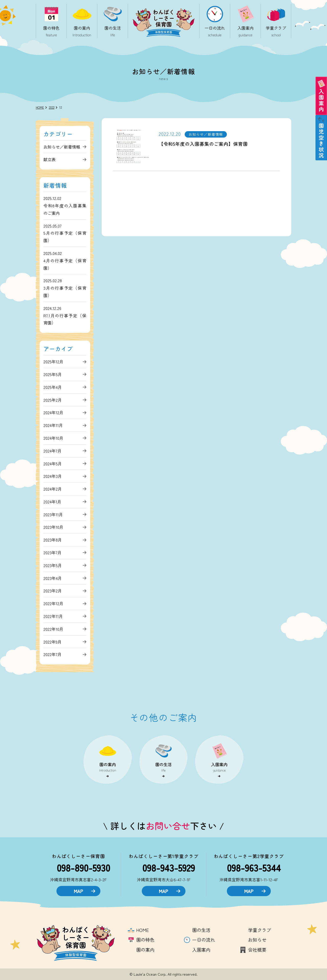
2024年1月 (52, 502)
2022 (52, 107)
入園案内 (201, 950)
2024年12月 (53, 412)
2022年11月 (53, 616)
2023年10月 (53, 527)
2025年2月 (53, 400)
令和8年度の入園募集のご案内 (65, 209)
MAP (85, 891)
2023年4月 (53, 578)
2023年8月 (53, 540)
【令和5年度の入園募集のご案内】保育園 (203, 144)
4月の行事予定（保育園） (65, 264)
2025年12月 (53, 362)
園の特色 (145, 940)
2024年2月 (53, 489)
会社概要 (257, 950)
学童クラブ (260, 930)
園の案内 (145, 950)
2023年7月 (52, 553)
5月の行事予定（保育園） (65, 237)
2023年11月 (53, 514)
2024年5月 (53, 464)
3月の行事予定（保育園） (65, 292)
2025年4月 (53, 387)
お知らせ (257, 940)
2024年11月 (53, 425)
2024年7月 (52, 451)
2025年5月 (53, 374)
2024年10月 (53, 438)
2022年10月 (53, 629)
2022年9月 (52, 642)
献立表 (50, 159)
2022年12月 (53, 603)
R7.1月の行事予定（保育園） (65, 319)
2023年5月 (53, 565)
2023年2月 (53, 591)
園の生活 (201, 930)
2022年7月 (52, 654)
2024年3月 (53, 476)
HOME (40, 107)
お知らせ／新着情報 (62, 147)
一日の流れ (204, 940)
